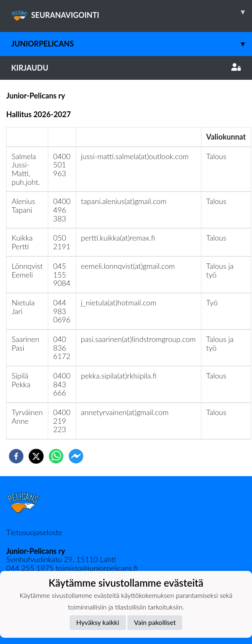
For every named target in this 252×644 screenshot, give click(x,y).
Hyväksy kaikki (98, 622)
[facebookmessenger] (76, 456)
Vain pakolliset (155, 622)
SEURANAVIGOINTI (132, 12)
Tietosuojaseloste (34, 532)
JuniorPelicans (132, 44)
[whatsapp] (56, 456)
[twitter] (36, 456)
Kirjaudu (126, 68)
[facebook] (16, 456)
